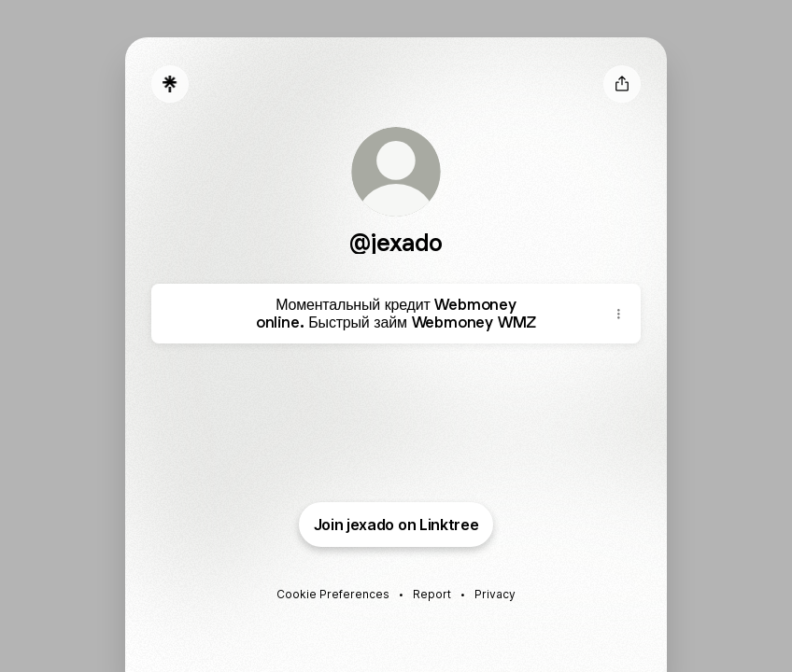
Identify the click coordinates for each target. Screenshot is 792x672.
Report (432, 594)
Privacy (495, 594)
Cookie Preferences (333, 594)
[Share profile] (622, 84)
